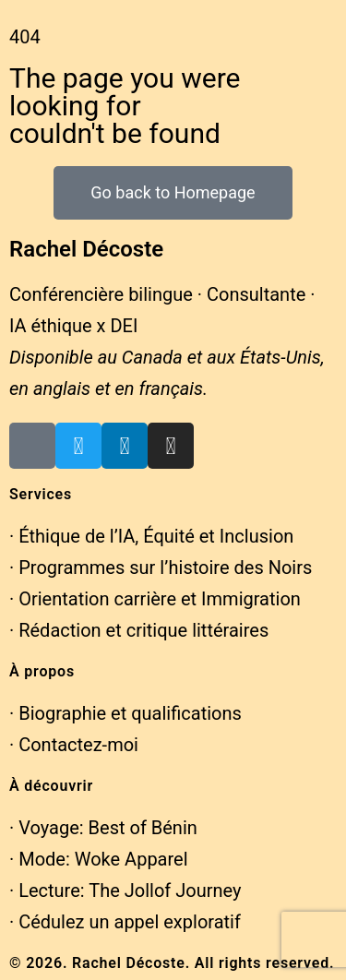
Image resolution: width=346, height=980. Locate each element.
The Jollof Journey (165, 890)
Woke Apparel (131, 859)
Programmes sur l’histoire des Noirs (165, 568)
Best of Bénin (143, 828)
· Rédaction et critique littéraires (139, 630)
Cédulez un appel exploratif (130, 922)
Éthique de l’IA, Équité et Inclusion (156, 536)
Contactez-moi (78, 745)
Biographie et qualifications (130, 713)
